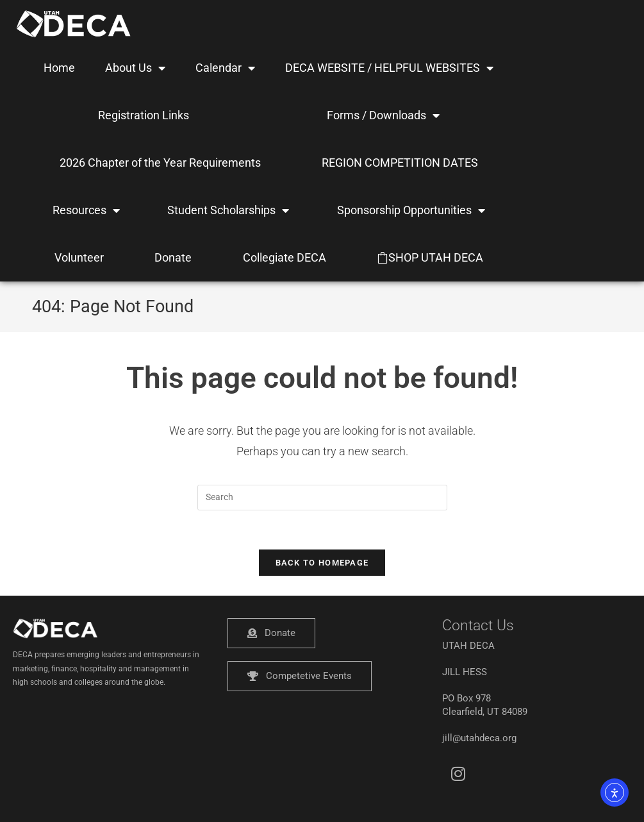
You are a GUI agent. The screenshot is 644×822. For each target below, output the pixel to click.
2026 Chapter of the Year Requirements (160, 163)
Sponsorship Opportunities (411, 210)
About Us (135, 68)
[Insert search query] (322, 498)
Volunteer (79, 257)
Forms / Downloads (383, 115)
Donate (173, 257)
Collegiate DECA (285, 257)
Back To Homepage (322, 563)
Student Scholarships (228, 210)
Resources (86, 210)
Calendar (225, 68)
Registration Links (144, 115)
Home (59, 68)
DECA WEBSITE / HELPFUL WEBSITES (389, 68)
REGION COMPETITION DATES (400, 163)
